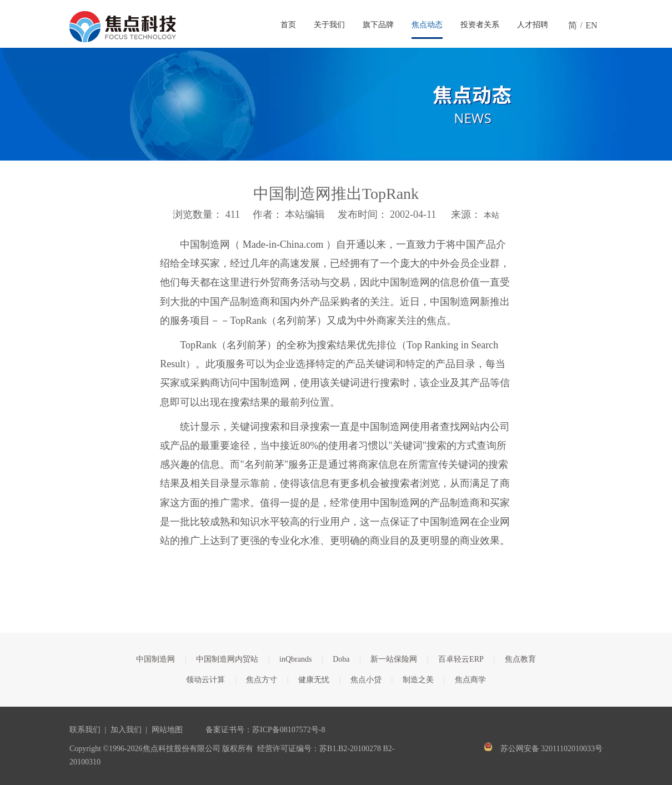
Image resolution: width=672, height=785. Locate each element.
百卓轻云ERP (461, 659)
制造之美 (418, 680)
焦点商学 (470, 680)
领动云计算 (205, 680)
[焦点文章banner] (336, 104)
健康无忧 (314, 680)
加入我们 (126, 730)
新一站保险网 (394, 659)
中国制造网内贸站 (227, 659)
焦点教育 (520, 659)
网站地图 (167, 730)
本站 (492, 215)
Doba (341, 659)
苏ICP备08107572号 (285, 730)
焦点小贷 (366, 680)
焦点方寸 (262, 680)
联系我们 (85, 730)
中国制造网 (156, 659)
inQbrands (295, 659)
